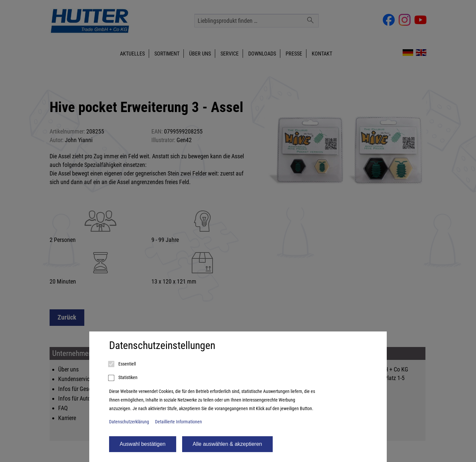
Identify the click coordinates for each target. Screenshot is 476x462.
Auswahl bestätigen (143, 444)
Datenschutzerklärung (129, 422)
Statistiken (123, 378)
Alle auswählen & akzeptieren (227, 444)
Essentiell (122, 364)
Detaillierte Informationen (178, 422)
